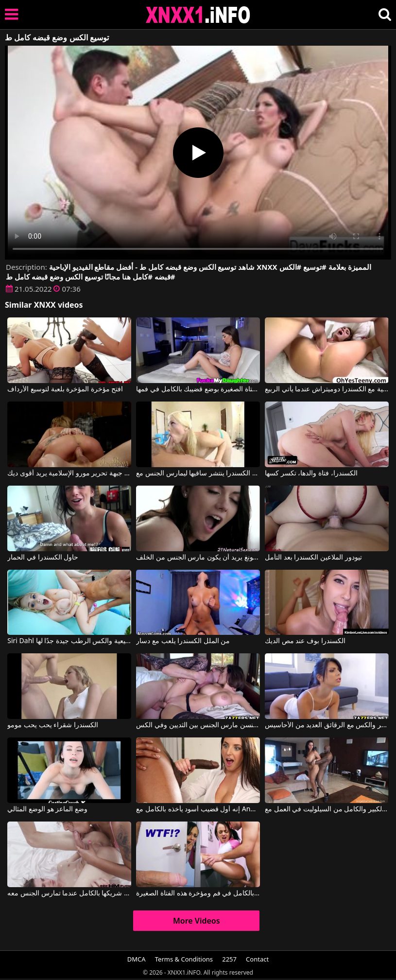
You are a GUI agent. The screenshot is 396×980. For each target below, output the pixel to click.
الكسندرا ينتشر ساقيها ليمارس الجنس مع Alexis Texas (198, 473)
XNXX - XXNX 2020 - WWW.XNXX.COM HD (198, 15)
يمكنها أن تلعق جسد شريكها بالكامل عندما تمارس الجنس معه (69, 893)
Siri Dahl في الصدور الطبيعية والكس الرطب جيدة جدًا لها (69, 641)
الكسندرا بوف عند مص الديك (305, 641)
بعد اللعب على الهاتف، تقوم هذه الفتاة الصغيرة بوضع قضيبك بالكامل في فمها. (198, 389)
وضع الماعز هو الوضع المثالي (47, 809)
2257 (229, 959)
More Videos (197, 921)
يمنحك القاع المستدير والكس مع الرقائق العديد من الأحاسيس (327, 725)
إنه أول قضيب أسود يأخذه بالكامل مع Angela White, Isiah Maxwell (198, 809)
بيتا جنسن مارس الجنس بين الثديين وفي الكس (198, 725)
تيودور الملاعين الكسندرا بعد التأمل (313, 558)
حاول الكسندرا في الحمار (43, 558)
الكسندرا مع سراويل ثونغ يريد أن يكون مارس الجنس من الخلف (198, 558)
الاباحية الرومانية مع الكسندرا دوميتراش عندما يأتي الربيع (327, 389)
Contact (257, 959)
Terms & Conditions (184, 959)
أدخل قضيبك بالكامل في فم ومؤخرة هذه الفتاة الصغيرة (198, 893)
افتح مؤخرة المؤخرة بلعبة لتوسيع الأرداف (65, 389)
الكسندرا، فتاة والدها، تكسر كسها (311, 473)
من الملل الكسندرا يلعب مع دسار (183, 641)
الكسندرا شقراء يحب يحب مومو (53, 725)
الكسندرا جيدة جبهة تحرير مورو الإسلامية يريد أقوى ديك (69, 473)
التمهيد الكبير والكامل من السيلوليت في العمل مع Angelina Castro (327, 809)
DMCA (137, 959)
